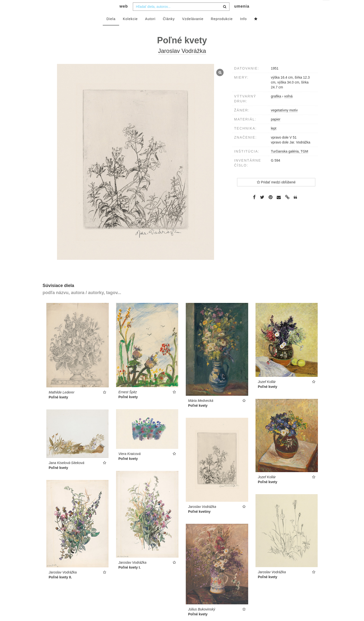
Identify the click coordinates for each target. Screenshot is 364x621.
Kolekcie (130, 29)
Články (169, 29)
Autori (150, 29)
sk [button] (326, 7)
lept (274, 138)
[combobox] (181, 16)
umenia (242, 16)
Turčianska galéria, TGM (290, 161)
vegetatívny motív (284, 120)
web (124, 16)
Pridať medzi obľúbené (276, 192)
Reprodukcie (222, 29)
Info (243, 29)
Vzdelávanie (193, 29)
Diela (111, 29)
